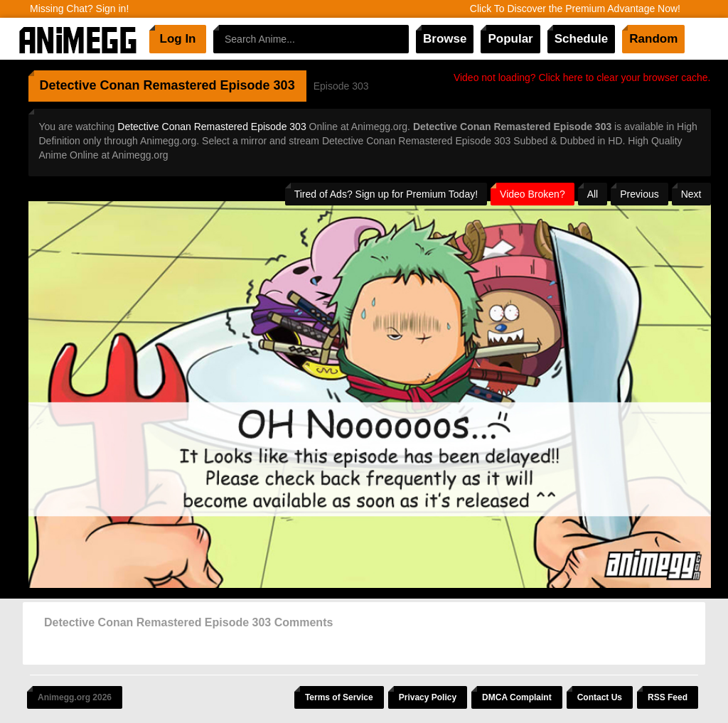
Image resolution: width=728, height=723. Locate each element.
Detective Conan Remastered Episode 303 (212, 127)
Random (653, 39)
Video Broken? (532, 194)
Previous (639, 194)
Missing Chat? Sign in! (79, 9)
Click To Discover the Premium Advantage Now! (575, 9)
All (593, 194)
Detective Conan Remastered (128, 85)
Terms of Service (339, 697)
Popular (510, 39)
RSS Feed (668, 697)
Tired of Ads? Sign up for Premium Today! (386, 194)
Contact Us (600, 697)
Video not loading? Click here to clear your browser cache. (582, 77)
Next (691, 194)
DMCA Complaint (517, 697)
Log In (178, 39)
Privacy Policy (428, 697)
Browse (445, 39)
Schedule (582, 39)
